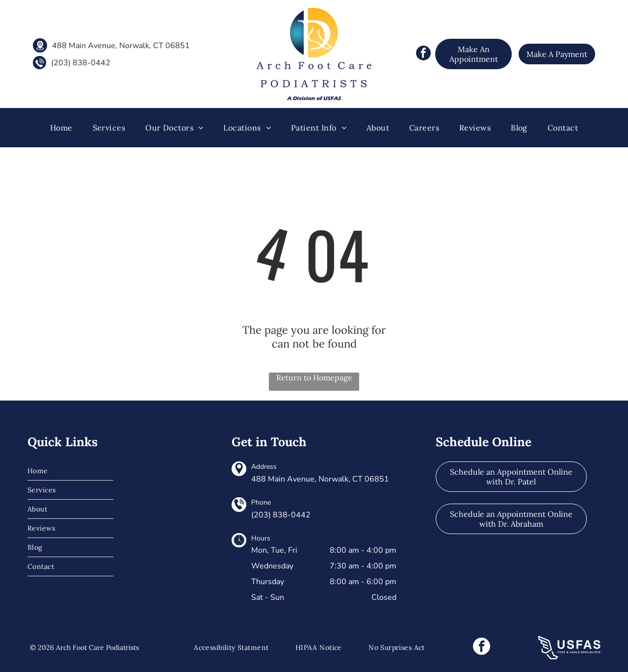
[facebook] (423, 54)
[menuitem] (61, 128)
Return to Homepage (314, 377)
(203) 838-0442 (81, 63)
